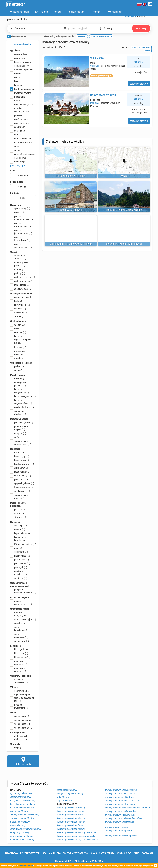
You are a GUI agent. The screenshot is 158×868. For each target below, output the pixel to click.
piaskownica (20, 556)
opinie (148, 51)
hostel (15, 77)
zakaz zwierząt (21, 289)
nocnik (17, 548)
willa (14, 146)
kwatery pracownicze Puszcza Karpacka (76, 836)
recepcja (18, 433)
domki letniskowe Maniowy (23, 808)
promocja (15, 193)
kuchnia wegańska (23, 396)
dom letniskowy (20, 66)
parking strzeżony (23, 277)
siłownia (18, 517)
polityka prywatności (76, 853)
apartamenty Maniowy (20, 797)
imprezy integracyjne (20, 614)
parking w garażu (22, 281)
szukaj (141, 28)
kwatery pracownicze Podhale (71, 811)
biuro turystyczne (21, 62)
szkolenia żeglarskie (19, 681)
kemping (16, 85)
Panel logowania (143, 853)
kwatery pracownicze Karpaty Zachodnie (76, 832)
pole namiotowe (20, 123)
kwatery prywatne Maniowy (23, 818)
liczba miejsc (17, 182)
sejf (16, 437)
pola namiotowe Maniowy (22, 840)
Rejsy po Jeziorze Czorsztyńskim (124, 210)
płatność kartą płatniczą (19, 738)
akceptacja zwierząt (18, 257)
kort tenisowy (21, 476)
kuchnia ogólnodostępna (22, 338)
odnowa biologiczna (22, 105)
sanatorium (18, 127)
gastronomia (18, 158)
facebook (11, 853)
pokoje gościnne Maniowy (22, 836)
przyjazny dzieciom (19, 573)
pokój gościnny (20, 119)
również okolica (17, 36)
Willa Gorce (97, 58)
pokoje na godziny (23, 422)
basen (17, 452)
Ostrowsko (95, 66)
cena (13, 171)
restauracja (18, 162)
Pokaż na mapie (23, 761)
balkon (17, 301)
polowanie (19, 480)
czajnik (18, 325)
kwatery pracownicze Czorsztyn (120, 793)
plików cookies (26, 866)
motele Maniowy (18, 825)
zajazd (15, 150)
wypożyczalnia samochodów (21, 442)
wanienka (19, 578)
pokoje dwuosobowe (21, 225)
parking (18, 273)
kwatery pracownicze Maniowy (24, 815)
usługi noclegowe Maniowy (70, 793)
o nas (94, 853)
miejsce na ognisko (18, 352)
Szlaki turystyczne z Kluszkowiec (124, 244)
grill (16, 329)
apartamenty (20, 209)
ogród (17, 358)
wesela (18, 623)
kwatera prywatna (21, 93)
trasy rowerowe (21, 487)
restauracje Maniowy (67, 790)
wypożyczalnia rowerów (19, 496)
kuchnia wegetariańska (21, 402)
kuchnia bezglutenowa (21, 391)
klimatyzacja (20, 305)
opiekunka (19, 552)
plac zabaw (20, 560)
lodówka (18, 347)
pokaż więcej (18, 166)
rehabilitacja (20, 285)
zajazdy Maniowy (65, 801)
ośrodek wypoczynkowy (20, 110)
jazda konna (20, 472)
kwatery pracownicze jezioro (118, 831)
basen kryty (20, 456)
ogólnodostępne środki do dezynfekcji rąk (22, 698)
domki (17, 212)
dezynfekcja (20, 691)
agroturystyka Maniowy (21, 793)
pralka (17, 366)
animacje (19, 526)
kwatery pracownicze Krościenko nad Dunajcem (128, 808)
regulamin (49, 853)
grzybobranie (20, 468)
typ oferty (15, 50)
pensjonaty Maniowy (19, 832)
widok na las (20, 724)
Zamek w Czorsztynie (71, 210)
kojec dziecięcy (21, 533)
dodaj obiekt (124, 853)
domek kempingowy (22, 70)
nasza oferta (107, 853)
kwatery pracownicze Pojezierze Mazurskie (78, 840)
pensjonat (17, 115)
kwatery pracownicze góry (117, 827)
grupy (17, 748)
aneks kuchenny (22, 297)
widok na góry (21, 716)
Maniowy (95, 103)
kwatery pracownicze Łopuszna (120, 804)
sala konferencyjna (23, 619)
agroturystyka (19, 54)
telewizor (19, 313)
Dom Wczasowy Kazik (103, 95)
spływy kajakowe (22, 483)
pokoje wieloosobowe (21, 245)
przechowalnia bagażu (19, 428)
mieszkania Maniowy (20, 822)
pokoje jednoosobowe (21, 232)
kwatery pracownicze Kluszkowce (121, 790)
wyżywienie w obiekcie (19, 412)
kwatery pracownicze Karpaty (71, 829)
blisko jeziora (20, 649)
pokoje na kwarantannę (20, 706)
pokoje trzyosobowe (20, 239)
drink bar (18, 379)
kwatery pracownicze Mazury (71, 818)
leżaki (17, 343)
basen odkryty (21, 460)
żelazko (18, 316)
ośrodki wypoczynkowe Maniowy (25, 829)
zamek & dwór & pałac (23, 154)
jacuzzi (18, 510)
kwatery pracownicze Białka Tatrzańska (123, 818)
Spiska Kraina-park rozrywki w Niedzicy (71, 244)
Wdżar (124, 176)
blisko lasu (19, 653)
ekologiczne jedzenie (18, 384)
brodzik (18, 529)
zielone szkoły (21, 641)
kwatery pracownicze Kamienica (120, 815)
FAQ (59, 853)
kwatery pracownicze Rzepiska (119, 822)
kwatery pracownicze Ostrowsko (120, 811)
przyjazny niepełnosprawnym (23, 591)
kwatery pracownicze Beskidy (71, 808)
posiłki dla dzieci (22, 407)
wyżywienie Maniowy (20, 811)
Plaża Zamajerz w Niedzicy (71, 176)
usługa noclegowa (21, 142)
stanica (16, 135)
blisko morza (20, 657)
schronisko (18, 131)
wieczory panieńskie (19, 636)
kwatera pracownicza (22, 89)
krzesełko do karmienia (19, 539)
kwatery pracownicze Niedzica (119, 797)
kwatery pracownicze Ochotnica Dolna (123, 801)
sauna (17, 513)
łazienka (18, 309)
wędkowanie (20, 491)
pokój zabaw (20, 563)
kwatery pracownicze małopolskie (121, 836)
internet (18, 269)
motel (15, 101)
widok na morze (22, 728)
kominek (18, 333)
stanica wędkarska (21, 139)
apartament (18, 58)
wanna (17, 370)
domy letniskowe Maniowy (22, 800)
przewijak (19, 567)
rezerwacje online (21, 44)
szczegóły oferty (139, 84)
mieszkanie (18, 97)
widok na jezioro (22, 720)
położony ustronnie (19, 662)
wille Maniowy (64, 797)
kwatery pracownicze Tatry (70, 815)
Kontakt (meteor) (30, 853)
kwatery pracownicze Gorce (70, 825)
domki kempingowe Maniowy (24, 804)
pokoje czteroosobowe (22, 218)
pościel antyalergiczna (21, 602)
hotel (15, 81)
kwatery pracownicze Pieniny (71, 822)
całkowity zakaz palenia (20, 264)
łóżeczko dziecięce (23, 544)
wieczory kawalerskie (20, 629)
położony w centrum (18, 669)
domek (16, 74)
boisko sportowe (22, 464)
